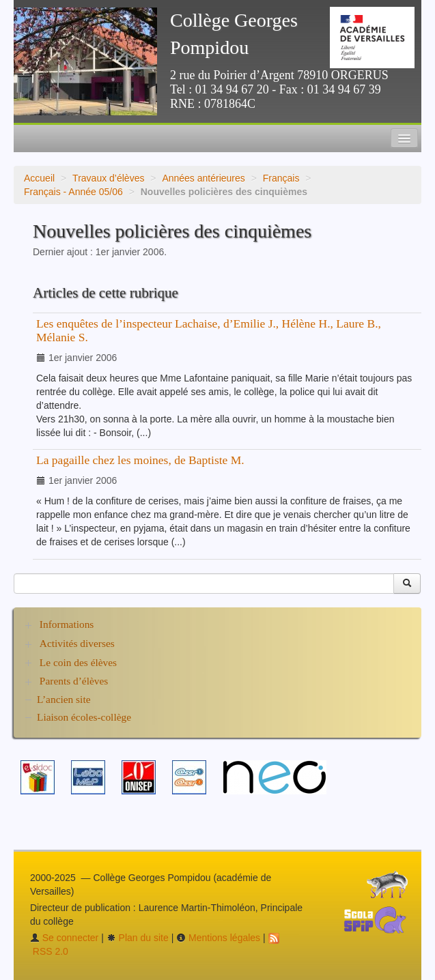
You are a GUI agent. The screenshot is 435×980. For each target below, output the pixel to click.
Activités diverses (77, 643)
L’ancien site (64, 699)
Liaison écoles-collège (84, 717)
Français (281, 178)
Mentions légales (218, 938)
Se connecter (64, 938)
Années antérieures (203, 178)
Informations (67, 624)
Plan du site (138, 938)
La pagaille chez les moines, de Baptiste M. (140, 460)
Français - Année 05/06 (73, 192)
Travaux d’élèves (108, 178)
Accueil (39, 178)
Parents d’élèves (74, 681)
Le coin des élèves (78, 662)
